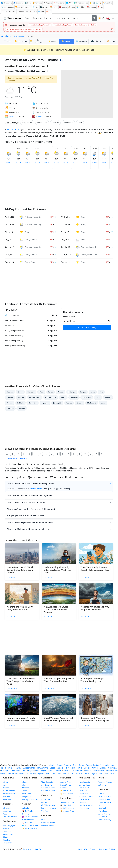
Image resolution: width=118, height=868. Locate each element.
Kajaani (79, 403)
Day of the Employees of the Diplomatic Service (24, 29)
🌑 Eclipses (44, 7)
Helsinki (10, 392)
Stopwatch (26, 788)
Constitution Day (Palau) (62, 25)
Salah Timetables (67, 802)
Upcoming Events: (17, 25)
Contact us (103, 817)
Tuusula (22, 408)
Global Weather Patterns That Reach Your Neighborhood (58, 719)
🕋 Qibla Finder (66, 805)
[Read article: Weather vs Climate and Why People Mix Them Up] (96, 593)
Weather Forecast (105, 782)
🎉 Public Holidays (29, 828)
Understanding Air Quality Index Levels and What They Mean (57, 570)
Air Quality (7, 843)
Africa (6, 782)
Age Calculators (47, 785)
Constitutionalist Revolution (85, 25)
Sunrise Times (66, 782)
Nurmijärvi (33, 403)
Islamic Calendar (30, 817)
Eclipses (96, 41)
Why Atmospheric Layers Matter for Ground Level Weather (56, 609)
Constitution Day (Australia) (40, 25)
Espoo (20, 392)
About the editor (105, 802)
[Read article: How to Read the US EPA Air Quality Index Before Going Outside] (22, 554)
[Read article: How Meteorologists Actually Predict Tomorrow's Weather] (22, 704)
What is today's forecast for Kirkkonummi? (26, 502)
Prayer (111, 41)
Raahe (86, 773)
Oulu (41, 392)
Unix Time (45, 811)
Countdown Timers (49, 788)
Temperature (27, 123)
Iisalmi (70, 773)
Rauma (69, 403)
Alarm (33, 11)
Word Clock (84, 794)
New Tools (102, 808)
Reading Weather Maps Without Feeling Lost (92, 680)
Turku (51, 392)
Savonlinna (112, 771)
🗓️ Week (41, 11)
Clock (72, 7)
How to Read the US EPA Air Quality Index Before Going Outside (20, 570)
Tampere (31, 392)
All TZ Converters (48, 805)
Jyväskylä (72, 392)
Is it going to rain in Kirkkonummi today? (25, 516)
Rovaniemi (87, 397)
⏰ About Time (28, 823)
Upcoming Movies (48, 822)
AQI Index (102, 785)
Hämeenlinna (51, 397)
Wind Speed (68, 123)
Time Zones (59, 3)
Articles (101, 794)
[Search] (94, 18)
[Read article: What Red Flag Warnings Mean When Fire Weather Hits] (59, 665)
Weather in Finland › (17, 458)
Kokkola (20, 403)
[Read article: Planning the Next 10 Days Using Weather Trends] (22, 593)
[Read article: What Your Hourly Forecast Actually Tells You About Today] (96, 554)
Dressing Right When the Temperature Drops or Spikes (95, 719)
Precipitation (42, 123)
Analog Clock (84, 785)
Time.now (12, 18)
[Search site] (57, 18)
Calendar (91, 7)
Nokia (103, 771)
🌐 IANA (69, 3)
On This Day (28, 811)
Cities (5, 814)
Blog (100, 805)
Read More (12, 577)
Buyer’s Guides (104, 799)
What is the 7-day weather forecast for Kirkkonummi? (31, 509)
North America (9, 791)
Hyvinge (45, 403)
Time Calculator (47, 782)
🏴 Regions (48, 3)
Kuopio (83, 392)
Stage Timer (27, 796)
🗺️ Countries (18, 3)
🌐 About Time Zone (30, 825)
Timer (25, 791)
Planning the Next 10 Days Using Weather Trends (20, 608)
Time (7, 41)
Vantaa (60, 392)
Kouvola (10, 397)
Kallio (2, 773)
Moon (52, 41)
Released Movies (48, 825)
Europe (6, 788)
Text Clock (83, 791)
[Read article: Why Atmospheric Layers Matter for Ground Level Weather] (59, 593)
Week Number (28, 820)
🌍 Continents (7, 3)
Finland (8, 36)
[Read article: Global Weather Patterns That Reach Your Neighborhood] (59, 704)
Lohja (103, 403)
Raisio (49, 773)
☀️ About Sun (66, 791)
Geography (8, 828)
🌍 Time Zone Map (81, 3)
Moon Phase (84, 808)
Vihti (26, 773)
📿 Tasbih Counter (68, 808)
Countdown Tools (48, 791)
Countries (7, 811)
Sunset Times (66, 785)
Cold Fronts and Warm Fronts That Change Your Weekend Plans (21, 681)
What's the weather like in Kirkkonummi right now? (30, 496)
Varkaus (78, 773)
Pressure (55, 123)
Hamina (102, 773)
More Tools (103, 811)
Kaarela (19, 773)
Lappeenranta (35, 397)
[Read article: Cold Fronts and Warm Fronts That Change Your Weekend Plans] (22, 665)
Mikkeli (108, 397)
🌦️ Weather (107, 3)
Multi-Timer (27, 794)
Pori (101, 392)
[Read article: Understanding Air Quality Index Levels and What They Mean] (59, 554)
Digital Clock (84, 788)
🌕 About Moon (67, 794)
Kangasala (40, 773)
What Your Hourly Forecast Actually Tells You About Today (96, 569)
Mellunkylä (92, 403)
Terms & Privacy (105, 820)
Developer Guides (107, 849)
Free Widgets (85, 782)
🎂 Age (49, 11)
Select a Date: (69, 317)
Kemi (64, 773)
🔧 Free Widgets (7, 7)
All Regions (8, 808)
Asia (5, 785)
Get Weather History (87, 328)
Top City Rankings (10, 817)
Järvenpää (57, 403)
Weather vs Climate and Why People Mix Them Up (95, 608)
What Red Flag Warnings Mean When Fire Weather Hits (59, 680)
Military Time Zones (30, 799)
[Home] (2, 36)
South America (9, 794)
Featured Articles (105, 796)
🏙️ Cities (28, 3)
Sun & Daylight (9, 825)
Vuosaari (10, 408)
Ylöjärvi (94, 773)
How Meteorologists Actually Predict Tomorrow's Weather (21, 719)
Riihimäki (11, 773)
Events (44, 820)
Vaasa (63, 397)
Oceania (6, 796)
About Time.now (105, 814)
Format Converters (49, 808)
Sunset (63, 7)
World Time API (91, 849)
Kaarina (111, 773)
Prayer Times (8, 834)
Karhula (56, 773)
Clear (80, 123)
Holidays (81, 7)
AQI (36, 7)
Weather (66, 41)
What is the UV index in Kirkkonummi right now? (29, 529)
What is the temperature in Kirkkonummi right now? (30, 484)
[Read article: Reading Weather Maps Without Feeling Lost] (96, 665)
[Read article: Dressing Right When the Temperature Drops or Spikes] (96, 704)
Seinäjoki (74, 397)
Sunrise (54, 7)
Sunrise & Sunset (86, 805)
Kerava (88, 771)
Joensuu (21, 397)
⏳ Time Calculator (8, 11)
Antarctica (7, 799)
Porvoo (9, 403)
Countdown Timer (86, 796)
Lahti (93, 392)
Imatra (96, 771)
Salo (32, 773)
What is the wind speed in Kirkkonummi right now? (30, 522)
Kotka (98, 397)
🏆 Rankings (37, 3)
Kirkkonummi (19, 36)
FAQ (100, 7)
